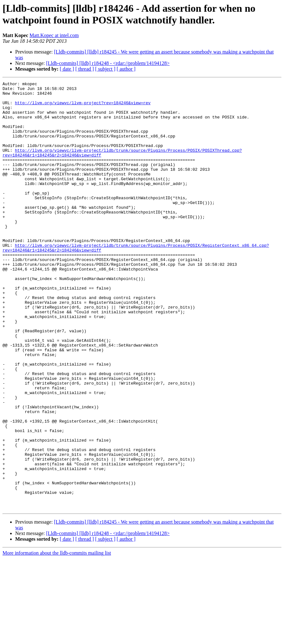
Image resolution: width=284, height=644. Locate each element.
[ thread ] (85, 69)
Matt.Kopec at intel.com (54, 35)
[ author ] (126, 69)
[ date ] (67, 69)
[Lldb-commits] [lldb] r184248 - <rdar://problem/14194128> (108, 63)
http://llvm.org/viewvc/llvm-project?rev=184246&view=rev (83, 107)
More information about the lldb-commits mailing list (57, 638)
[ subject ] (105, 69)
